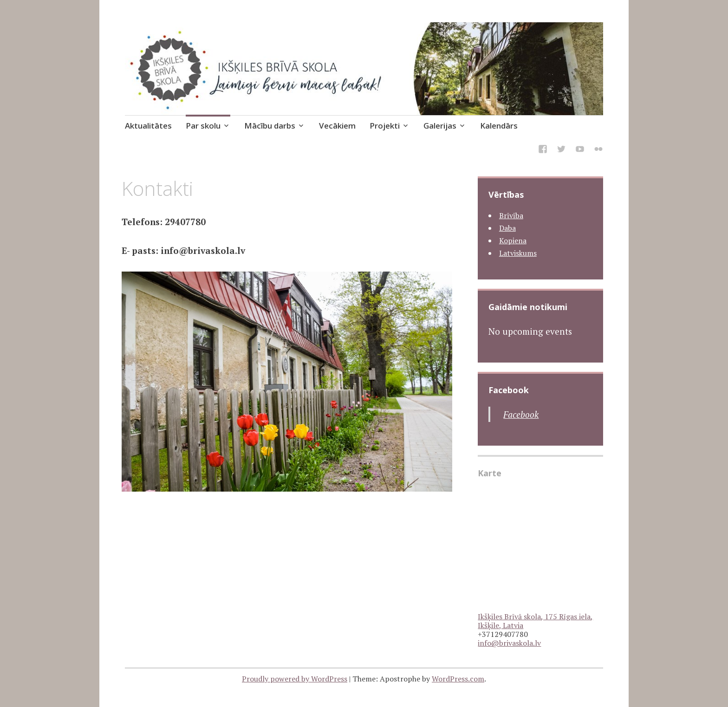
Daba (507, 228)
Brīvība (511, 215)
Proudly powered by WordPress (295, 679)
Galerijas (440, 126)
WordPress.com (458, 679)
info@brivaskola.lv (509, 643)
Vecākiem (337, 126)
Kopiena (513, 240)
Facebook (509, 390)
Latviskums (518, 253)
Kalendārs (499, 126)
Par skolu (203, 126)
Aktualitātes (148, 126)
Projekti (385, 126)
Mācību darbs (270, 126)
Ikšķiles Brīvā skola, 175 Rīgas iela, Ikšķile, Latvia (535, 621)
